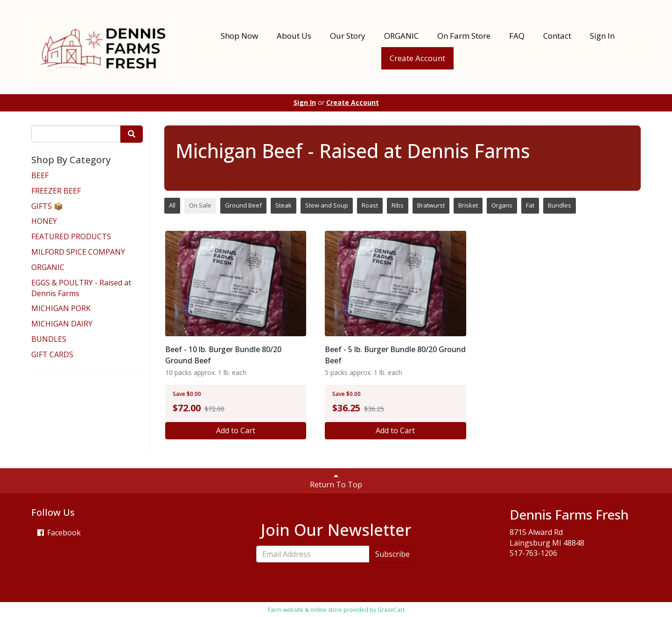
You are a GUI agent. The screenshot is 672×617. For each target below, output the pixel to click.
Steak (283, 205)
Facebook (58, 533)
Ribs (398, 205)
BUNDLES (49, 339)
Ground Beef (243, 205)
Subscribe (392, 554)
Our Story (348, 36)
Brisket (468, 205)
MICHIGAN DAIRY (62, 324)
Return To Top (336, 481)
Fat (530, 205)
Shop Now (239, 36)
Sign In (602, 36)
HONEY (44, 221)
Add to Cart (236, 430)
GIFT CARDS (52, 354)
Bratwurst (431, 205)
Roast (370, 205)
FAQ (517, 36)
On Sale (200, 205)
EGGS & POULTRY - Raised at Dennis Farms (81, 288)
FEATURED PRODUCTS (71, 236)
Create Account (417, 58)
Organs (502, 205)
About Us (294, 36)
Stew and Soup (327, 205)
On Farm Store (464, 36)
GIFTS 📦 (47, 206)
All (172, 205)
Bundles (560, 205)
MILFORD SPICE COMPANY (78, 252)
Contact (557, 36)
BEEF (40, 175)
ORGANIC (401, 36)
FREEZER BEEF (56, 191)
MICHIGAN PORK (61, 308)
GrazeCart (391, 610)
